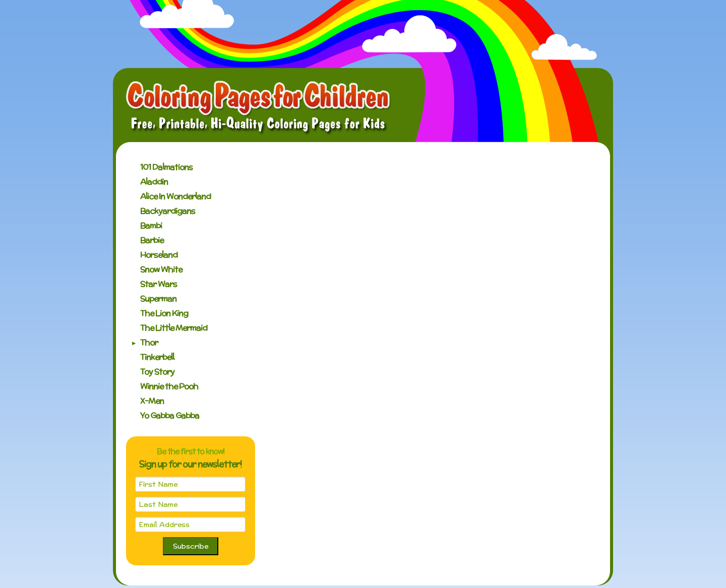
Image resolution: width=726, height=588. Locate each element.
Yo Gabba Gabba (170, 415)
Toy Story (157, 372)
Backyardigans (168, 211)
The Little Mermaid (174, 328)
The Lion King (164, 313)
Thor (149, 342)
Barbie (152, 240)
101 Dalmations (166, 167)
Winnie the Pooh (169, 386)
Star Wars (159, 284)
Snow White (161, 269)
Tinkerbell (157, 357)
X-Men (152, 401)
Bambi (151, 225)
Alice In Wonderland (175, 196)
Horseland (159, 255)
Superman (158, 299)
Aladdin (154, 182)
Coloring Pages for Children (258, 108)
